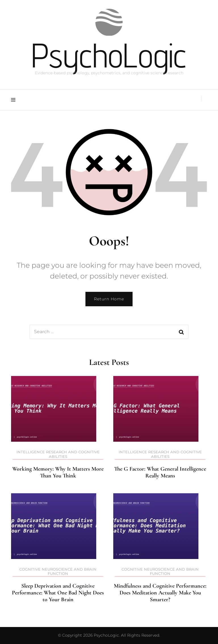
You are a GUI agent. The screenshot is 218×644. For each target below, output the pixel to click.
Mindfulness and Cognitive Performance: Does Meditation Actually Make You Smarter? (160, 593)
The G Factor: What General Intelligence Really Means (160, 472)
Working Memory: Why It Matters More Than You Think (58, 472)
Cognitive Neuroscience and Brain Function (58, 572)
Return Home (109, 299)
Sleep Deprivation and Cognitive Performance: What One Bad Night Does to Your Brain (58, 593)
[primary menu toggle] (15, 100)
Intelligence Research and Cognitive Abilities (58, 454)
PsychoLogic (109, 55)
